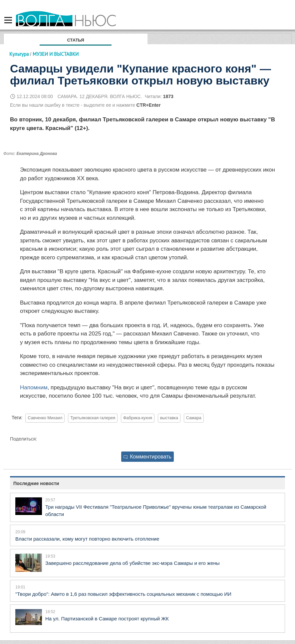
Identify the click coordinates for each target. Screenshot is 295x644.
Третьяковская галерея (93, 418)
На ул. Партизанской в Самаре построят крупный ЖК (107, 619)
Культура (19, 54)
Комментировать (147, 457)
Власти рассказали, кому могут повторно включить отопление (87, 539)
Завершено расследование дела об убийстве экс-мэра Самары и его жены (133, 563)
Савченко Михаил (45, 418)
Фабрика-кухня (138, 418)
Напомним (34, 387)
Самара (194, 418)
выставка (169, 418)
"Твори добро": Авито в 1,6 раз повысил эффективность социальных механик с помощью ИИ (123, 594)
